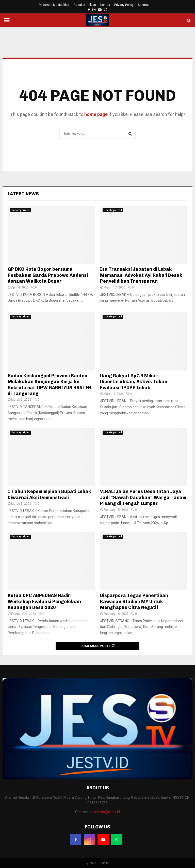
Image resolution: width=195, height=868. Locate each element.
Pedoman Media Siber (54, 5)
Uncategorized (20, 210)
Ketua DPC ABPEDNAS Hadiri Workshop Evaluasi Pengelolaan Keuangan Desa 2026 (44, 601)
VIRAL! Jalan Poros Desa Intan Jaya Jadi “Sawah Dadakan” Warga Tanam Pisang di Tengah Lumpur (143, 497)
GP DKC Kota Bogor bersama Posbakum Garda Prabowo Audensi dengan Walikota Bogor (48, 275)
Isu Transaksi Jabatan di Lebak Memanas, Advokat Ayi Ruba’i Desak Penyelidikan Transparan (141, 275)
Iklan (93, 5)
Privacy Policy (124, 5)
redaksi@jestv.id (107, 812)
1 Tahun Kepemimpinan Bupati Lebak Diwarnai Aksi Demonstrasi (49, 494)
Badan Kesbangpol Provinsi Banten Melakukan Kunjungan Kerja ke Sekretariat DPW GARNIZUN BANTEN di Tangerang (49, 385)
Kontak (105, 5)
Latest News (23, 194)
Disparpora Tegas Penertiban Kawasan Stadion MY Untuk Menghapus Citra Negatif (134, 601)
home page (96, 114)
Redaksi (79, 5)
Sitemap (144, 5)
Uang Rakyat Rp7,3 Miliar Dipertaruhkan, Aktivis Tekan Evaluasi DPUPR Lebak (134, 382)
